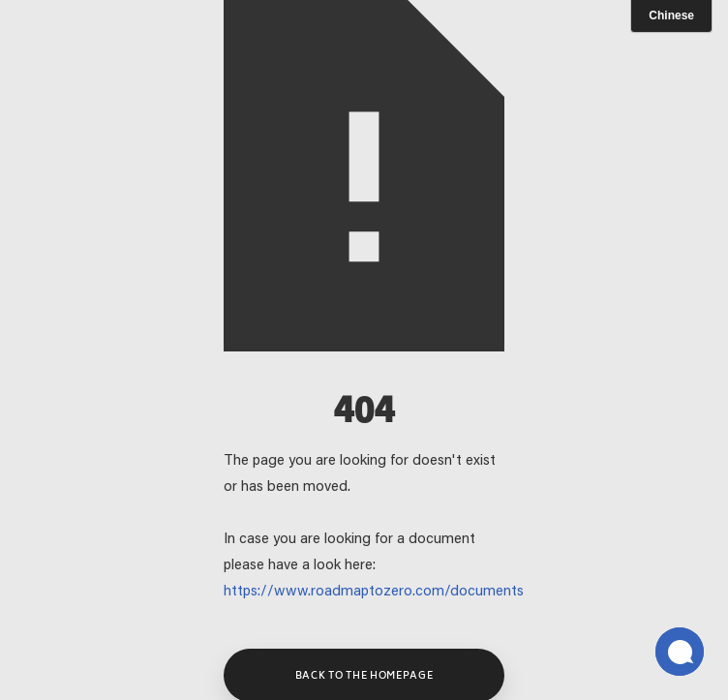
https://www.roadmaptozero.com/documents (374, 592)
